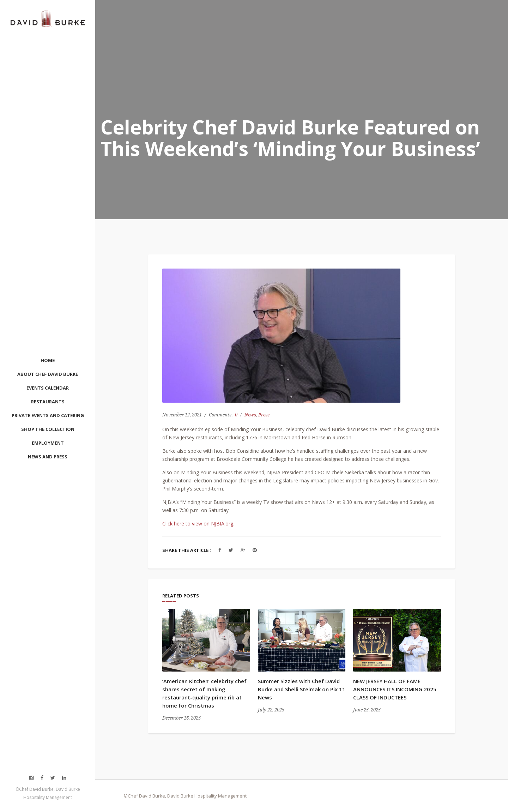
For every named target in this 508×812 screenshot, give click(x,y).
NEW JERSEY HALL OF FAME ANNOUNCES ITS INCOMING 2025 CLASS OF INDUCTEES (395, 689)
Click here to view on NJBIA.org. (198, 524)
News (250, 415)
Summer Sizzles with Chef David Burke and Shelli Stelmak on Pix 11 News (302, 689)
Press (264, 415)
